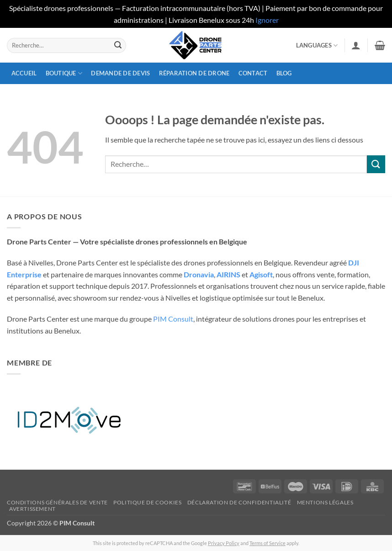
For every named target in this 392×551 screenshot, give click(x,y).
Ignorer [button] (267, 20)
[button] (356, 45)
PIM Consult (173, 319)
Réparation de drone (194, 73)
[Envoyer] (118, 45)
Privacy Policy (224, 543)
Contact (253, 73)
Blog (284, 73)
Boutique (64, 73)
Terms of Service (268, 543)
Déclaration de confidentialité (239, 502)
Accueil (24, 73)
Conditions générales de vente (57, 502)
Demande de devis (120, 73)
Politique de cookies (147, 502)
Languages (317, 45)
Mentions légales (325, 502)
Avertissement (32, 509)
